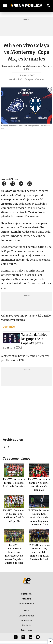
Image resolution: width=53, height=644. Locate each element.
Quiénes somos (26, 616)
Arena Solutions (27, 604)
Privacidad (27, 620)
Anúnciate (27, 599)
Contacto (27, 625)
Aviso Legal (26, 630)
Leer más (9, 327)
